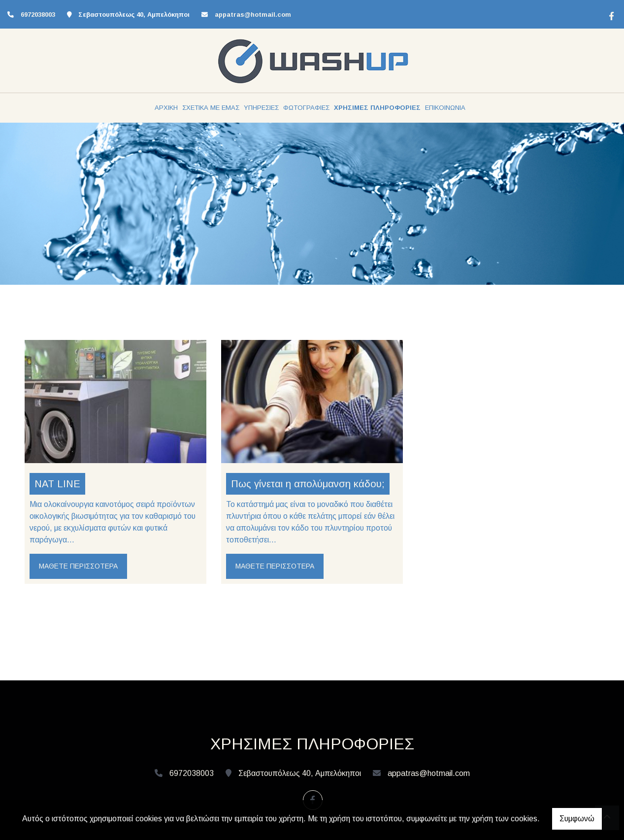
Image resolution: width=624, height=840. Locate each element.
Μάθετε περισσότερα (78, 566)
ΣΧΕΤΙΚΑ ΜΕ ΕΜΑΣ (211, 108)
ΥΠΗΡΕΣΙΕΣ (261, 108)
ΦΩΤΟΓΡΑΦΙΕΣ (306, 108)
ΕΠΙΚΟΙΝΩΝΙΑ (445, 108)
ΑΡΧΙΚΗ (166, 108)
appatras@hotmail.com (253, 15)
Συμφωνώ (577, 819)
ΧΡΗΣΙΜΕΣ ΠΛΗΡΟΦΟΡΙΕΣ (377, 108)
